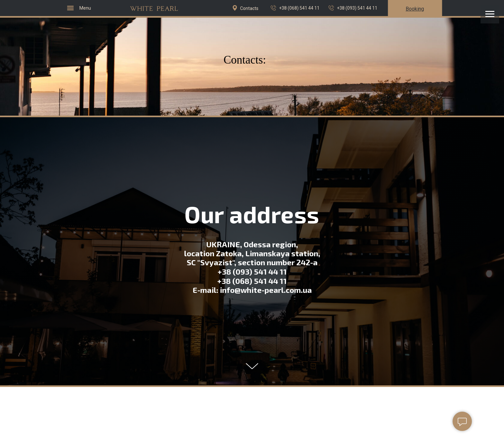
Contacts (249, 8)
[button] (415, 9)
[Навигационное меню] (490, 14)
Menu (85, 8)
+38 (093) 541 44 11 (357, 8)
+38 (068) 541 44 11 (299, 8)
